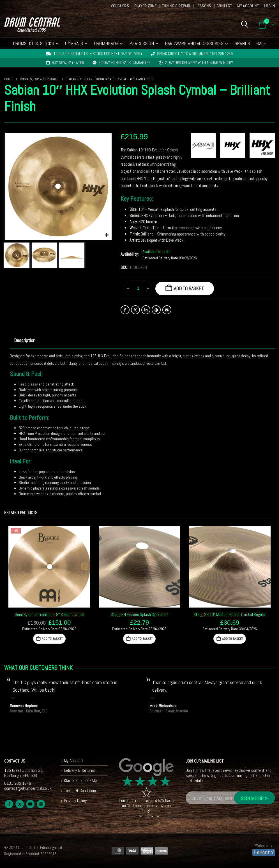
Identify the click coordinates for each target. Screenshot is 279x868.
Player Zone (145, 6)
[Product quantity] (138, 288)
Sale (261, 43)
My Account (248, 6)
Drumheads (106, 43)
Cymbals (74, 43)
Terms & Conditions (81, 790)
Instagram (41, 804)
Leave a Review (147, 816)
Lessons (203, 6)
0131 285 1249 (18, 783)
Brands (242, 43)
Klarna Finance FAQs (81, 780)
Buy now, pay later (68, 63)
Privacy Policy (75, 801)
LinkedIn (146, 310)
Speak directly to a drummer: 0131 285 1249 (195, 54)
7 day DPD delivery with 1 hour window (199, 63)
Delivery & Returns (80, 770)
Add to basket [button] (52, 639)
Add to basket (189, 288)
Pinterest (156, 310)
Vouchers (120, 6)
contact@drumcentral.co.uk (28, 788)
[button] (245, 24)
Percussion (142, 43)
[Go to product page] (49, 567)
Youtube (30, 804)
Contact (224, 6)
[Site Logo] (32, 25)
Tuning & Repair (176, 6)
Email (167, 310)
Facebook (125, 310)
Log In (269, 6)
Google (146, 811)
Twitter (135, 310)
